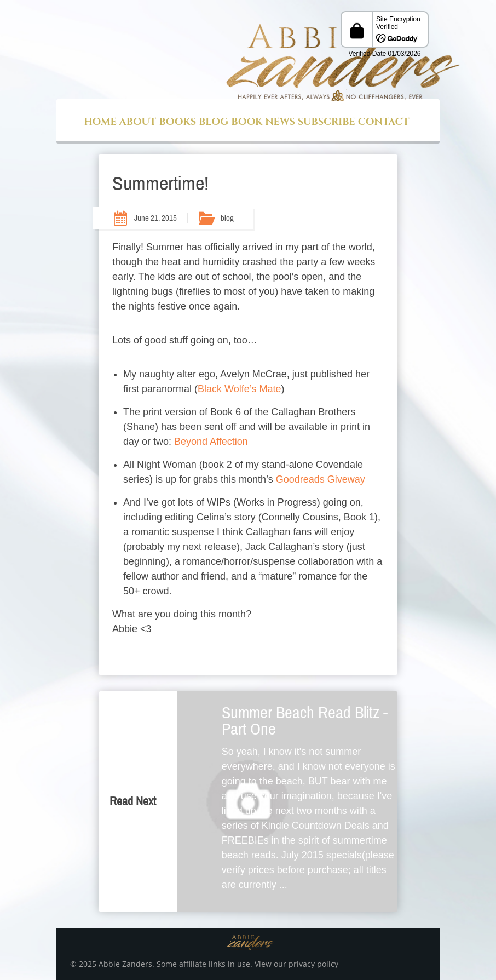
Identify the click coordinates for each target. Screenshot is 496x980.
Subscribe (327, 122)
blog (227, 218)
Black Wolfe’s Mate (239, 389)
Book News (263, 122)
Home (100, 122)
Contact (384, 122)
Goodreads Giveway (321, 479)
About (138, 122)
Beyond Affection (211, 442)
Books (177, 122)
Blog (214, 122)
